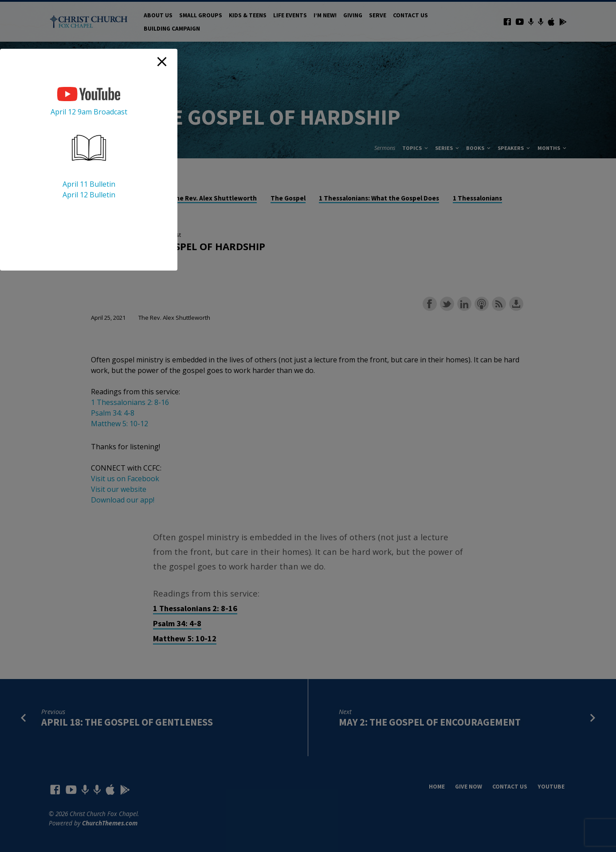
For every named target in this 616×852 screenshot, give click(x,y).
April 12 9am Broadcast (89, 112)
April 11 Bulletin (89, 184)
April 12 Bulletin (89, 195)
